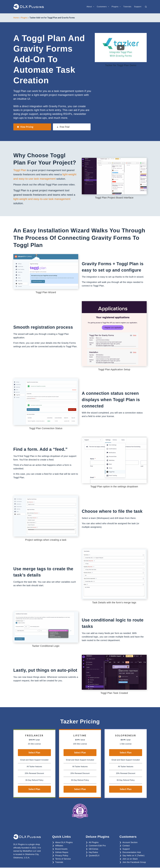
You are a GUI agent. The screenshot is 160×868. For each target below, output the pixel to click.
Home (16, 18)
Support (138, 7)
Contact (126, 845)
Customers (103, 7)
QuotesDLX (94, 855)
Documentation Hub (132, 851)
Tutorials (127, 7)
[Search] (146, 7)
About (91, 7)
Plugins (117, 7)
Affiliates (59, 845)
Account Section (130, 841)
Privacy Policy (62, 855)
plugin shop (35, 843)
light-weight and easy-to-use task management (42, 198)
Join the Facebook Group (134, 861)
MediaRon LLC (30, 850)
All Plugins (94, 841)
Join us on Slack (130, 858)
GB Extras (93, 848)
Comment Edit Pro (97, 845)
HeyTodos (93, 851)
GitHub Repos (62, 851)
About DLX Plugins (64, 841)
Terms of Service (63, 858)
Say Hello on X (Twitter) (133, 855)
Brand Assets (61, 848)
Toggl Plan (19, 170)
